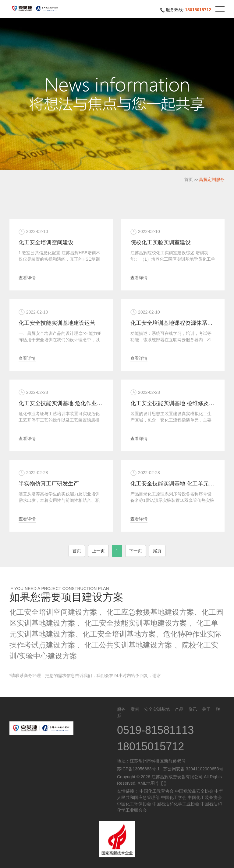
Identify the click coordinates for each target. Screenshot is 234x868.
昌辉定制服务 (212, 179)
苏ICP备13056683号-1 (138, 769)
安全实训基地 (157, 709)
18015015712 (198, 10)
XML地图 (146, 783)
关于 (206, 709)
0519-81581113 (155, 730)
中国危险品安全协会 (194, 791)
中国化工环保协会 (134, 804)
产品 (179, 709)
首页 (189, 179)
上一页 (98, 551)
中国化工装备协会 (205, 797)
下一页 (136, 551)
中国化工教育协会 (157, 791)
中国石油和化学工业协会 (176, 804)
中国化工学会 (174, 797)
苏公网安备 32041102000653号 (192, 769)
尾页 (157, 551)
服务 (121, 709)
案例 (135, 709)
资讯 (193, 709)
